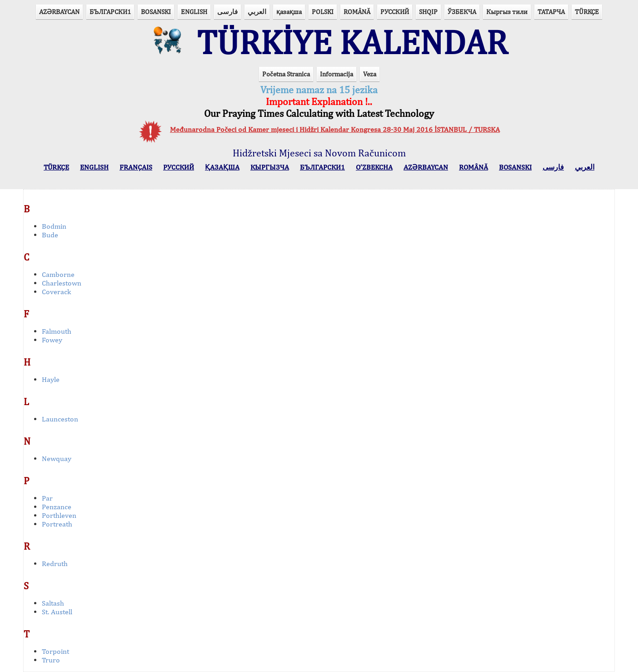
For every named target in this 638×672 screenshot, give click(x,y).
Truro (51, 660)
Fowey (52, 340)
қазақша (289, 12)
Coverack (56, 292)
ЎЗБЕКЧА (462, 12)
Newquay (57, 459)
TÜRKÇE (587, 12)
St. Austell (57, 612)
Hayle (51, 379)
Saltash (53, 603)
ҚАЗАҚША (222, 167)
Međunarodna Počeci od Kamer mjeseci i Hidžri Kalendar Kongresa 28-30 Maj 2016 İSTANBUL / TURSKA (335, 129)
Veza (370, 74)
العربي (257, 12)
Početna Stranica (286, 74)
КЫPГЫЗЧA (270, 167)
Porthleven (59, 515)
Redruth (55, 564)
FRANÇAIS (136, 167)
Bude (50, 235)
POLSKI (323, 12)
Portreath (57, 524)
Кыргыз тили (507, 12)
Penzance (57, 507)
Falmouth (57, 331)
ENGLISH (194, 12)
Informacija (336, 74)
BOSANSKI (156, 12)
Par (47, 498)
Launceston (60, 419)
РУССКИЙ (395, 12)
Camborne (58, 274)
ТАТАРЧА (551, 12)
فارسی (227, 12)
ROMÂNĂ (357, 12)
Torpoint (55, 651)
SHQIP (428, 12)
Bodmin (54, 226)
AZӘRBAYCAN (59, 12)
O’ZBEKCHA (374, 167)
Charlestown (62, 283)
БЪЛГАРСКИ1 (110, 12)
